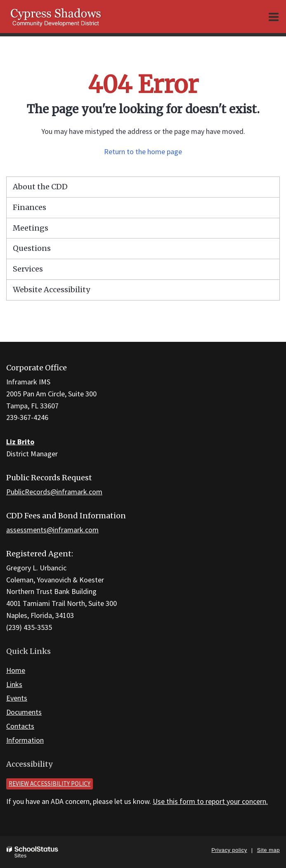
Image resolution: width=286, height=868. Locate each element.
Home (16, 670)
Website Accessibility (51, 290)
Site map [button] (268, 850)
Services (28, 269)
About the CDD (40, 187)
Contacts (20, 726)
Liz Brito (20, 442)
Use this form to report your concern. (210, 801)
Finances (30, 207)
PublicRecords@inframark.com (54, 492)
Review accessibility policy (50, 783)
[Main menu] (274, 17)
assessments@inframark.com (52, 530)
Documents (24, 712)
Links (14, 684)
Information (25, 740)
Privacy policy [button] (229, 850)
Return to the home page (143, 151)
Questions (32, 248)
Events (17, 698)
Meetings (31, 228)
